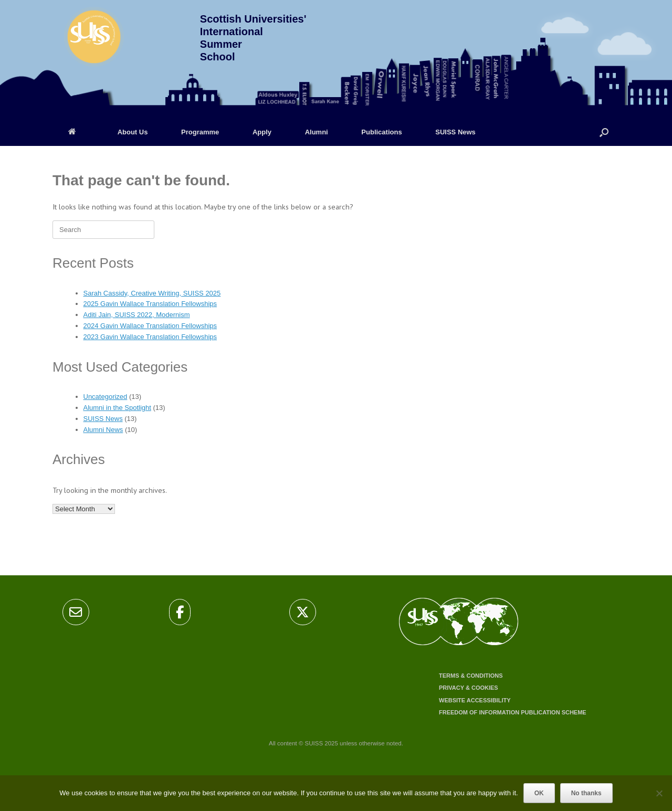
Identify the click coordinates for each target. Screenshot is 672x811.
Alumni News (103, 430)
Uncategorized (106, 397)
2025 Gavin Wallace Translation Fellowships (150, 304)
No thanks (586, 793)
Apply (262, 132)
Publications (381, 132)
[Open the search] (604, 132)
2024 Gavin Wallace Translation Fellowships (150, 326)
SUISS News (455, 132)
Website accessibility (475, 700)
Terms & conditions (471, 676)
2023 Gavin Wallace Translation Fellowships (150, 337)
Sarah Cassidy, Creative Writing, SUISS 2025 (152, 293)
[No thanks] (659, 793)
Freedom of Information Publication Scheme (513, 712)
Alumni (317, 132)
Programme (200, 132)
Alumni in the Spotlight (117, 408)
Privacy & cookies (469, 688)
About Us (133, 132)
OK (539, 793)
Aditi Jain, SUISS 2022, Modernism (137, 315)
